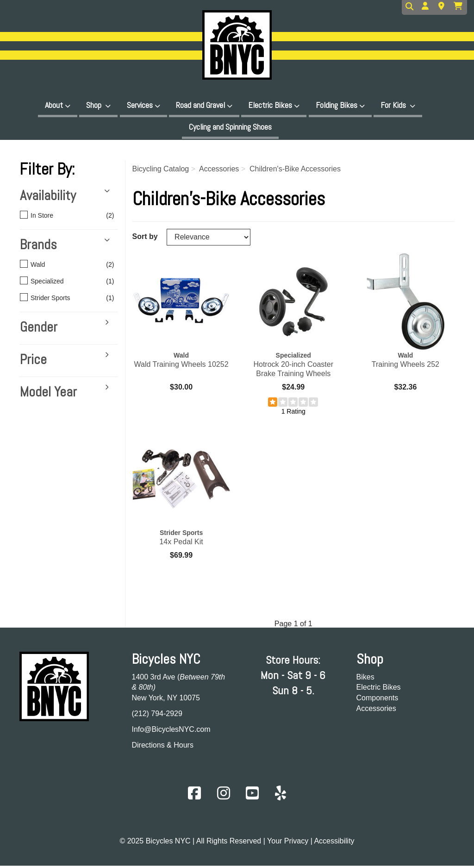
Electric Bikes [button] (270, 105)
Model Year (48, 395)
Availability (48, 199)
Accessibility (334, 844)
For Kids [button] (394, 105)
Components (377, 701)
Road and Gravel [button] (200, 105)
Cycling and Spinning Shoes (230, 128)
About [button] (54, 105)
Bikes (365, 680)
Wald (64, 268)
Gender (39, 330)
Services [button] (140, 105)
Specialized (64, 284)
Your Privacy (288, 844)
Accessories (376, 711)
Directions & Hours (163, 748)
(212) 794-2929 (157, 716)
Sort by (145, 239)
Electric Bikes (379, 690)
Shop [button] (95, 105)
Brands (38, 248)
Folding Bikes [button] (337, 105)
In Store (64, 219)
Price (33, 363)
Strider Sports (64, 301)
